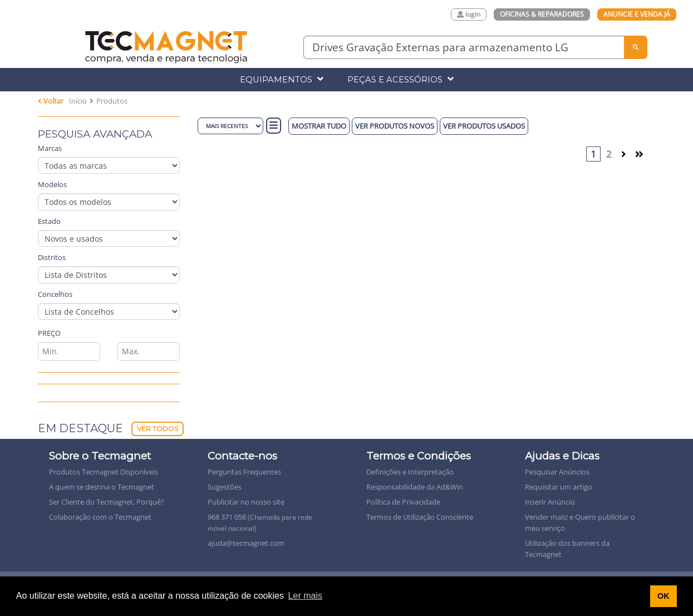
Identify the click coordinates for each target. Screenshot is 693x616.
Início (78, 101)
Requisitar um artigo (559, 487)
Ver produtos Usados (484, 126)
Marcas (50, 148)
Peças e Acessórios (400, 79)
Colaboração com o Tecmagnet (100, 517)
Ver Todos (158, 429)
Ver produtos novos (395, 126)
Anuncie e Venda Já (637, 14)
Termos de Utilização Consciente (420, 517)
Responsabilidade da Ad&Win (415, 487)
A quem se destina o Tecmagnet (102, 487)
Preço (49, 333)
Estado (49, 221)
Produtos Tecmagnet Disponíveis (104, 472)
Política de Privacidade (403, 502)
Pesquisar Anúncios (557, 472)
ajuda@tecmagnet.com (246, 543)
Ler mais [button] (305, 596)
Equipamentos (282, 79)
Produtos (112, 101)
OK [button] (663, 596)
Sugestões (225, 487)
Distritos (52, 257)
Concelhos (55, 294)
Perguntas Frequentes (244, 472)
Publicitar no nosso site (246, 502)
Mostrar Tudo (319, 126)
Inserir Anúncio (550, 502)
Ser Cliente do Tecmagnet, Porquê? (107, 502)
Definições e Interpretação (410, 472)
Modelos (52, 184)
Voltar (51, 101)
